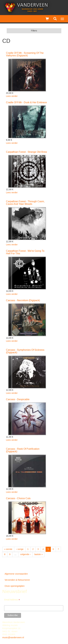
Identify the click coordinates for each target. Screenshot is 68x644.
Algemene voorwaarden (16, 574)
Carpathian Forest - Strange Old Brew (26, 152)
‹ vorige (20, 549)
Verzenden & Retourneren (17, 580)
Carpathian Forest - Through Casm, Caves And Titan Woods (25, 203)
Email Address (12, 600)
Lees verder (12, 96)
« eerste (8, 549)
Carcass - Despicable (18, 399)
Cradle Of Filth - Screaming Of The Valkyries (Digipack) (25, 54)
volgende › (25, 554)
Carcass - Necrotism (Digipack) (23, 300)
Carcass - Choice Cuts (18, 498)
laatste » (39, 554)
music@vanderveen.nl (13, 638)
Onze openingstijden (15, 586)
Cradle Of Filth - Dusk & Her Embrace (26, 102)
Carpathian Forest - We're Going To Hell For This (25, 252)
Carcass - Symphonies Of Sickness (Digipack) (25, 351)
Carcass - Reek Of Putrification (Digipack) (23, 450)
